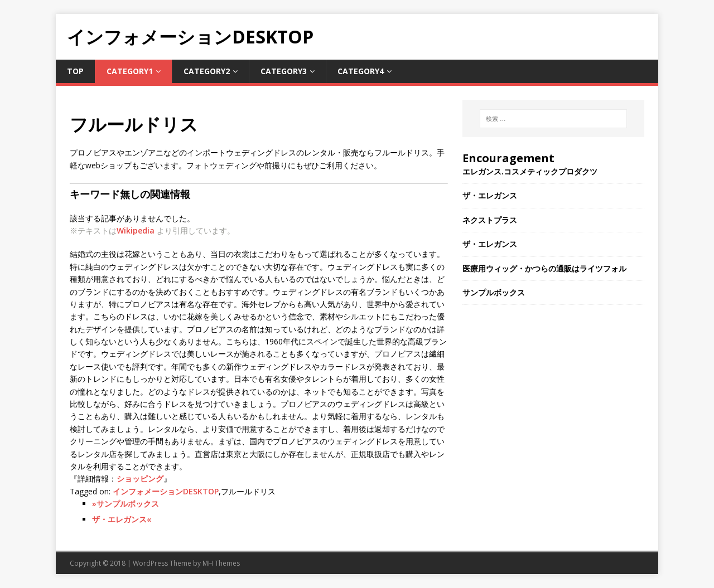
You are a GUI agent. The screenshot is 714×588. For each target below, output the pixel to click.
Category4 (361, 71)
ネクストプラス (490, 220)
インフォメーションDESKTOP (166, 491)
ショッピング (140, 478)
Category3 (284, 71)
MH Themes (221, 563)
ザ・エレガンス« (122, 519)
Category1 (130, 71)
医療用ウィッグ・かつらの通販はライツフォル (544, 268)
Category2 (207, 71)
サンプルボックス (494, 292)
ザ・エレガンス (490, 195)
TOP (75, 71)
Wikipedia (136, 230)
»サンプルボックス (126, 504)
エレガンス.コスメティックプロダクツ (530, 171)
